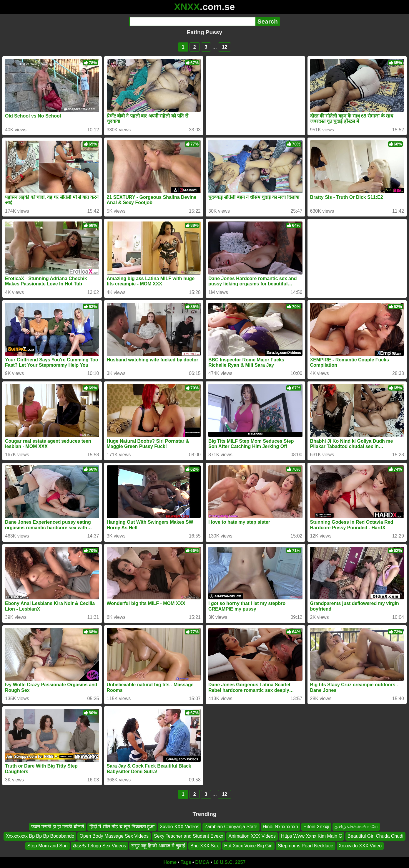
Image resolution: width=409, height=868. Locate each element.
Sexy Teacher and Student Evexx (188, 836)
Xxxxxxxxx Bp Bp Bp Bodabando (40, 836)
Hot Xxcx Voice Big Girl (248, 846)
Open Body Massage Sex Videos (114, 836)
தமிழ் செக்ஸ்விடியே (356, 827)
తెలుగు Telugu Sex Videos (100, 846)
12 (225, 47)
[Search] (192, 22)
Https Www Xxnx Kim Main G (312, 836)
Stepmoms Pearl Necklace (306, 846)
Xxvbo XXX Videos (179, 827)
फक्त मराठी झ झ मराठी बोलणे (58, 827)
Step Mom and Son (48, 846)
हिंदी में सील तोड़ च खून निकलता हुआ (122, 827)
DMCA (202, 862)
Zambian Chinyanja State (231, 827)
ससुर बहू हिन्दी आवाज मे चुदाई (158, 846)
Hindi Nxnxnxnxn (280, 827)
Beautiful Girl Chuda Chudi (375, 836)
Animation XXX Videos (252, 836)
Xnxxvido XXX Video (360, 846)
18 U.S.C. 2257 (229, 862)
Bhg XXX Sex (205, 846)
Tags (186, 862)
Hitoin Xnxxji (316, 827)
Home (170, 862)
